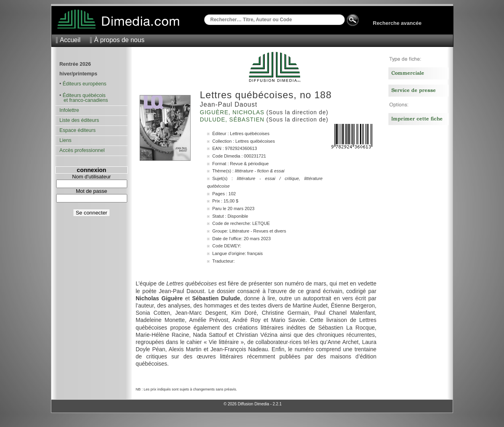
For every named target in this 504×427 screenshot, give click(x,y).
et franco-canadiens (84, 100)
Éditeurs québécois (84, 95)
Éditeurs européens (84, 84)
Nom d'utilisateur (91, 177)
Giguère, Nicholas (233, 112)
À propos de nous (119, 40)
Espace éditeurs (77, 130)
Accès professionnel (82, 150)
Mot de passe (91, 191)
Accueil (70, 40)
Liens (65, 140)
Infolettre (69, 110)
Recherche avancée (397, 23)
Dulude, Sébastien (233, 119)
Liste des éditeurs (79, 120)
